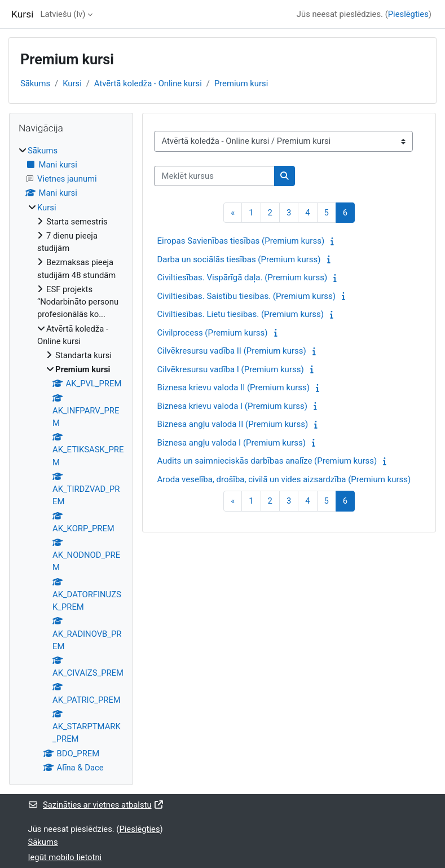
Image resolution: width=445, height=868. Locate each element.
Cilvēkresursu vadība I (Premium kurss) (230, 369)
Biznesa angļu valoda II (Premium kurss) (232, 424)
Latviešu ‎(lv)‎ (63, 14)
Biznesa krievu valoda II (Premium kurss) (233, 387)
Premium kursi (241, 83)
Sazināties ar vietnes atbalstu (96, 805)
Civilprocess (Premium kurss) (212, 333)
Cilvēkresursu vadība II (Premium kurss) (231, 351)
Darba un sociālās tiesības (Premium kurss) (239, 259)
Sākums (35, 83)
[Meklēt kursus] (214, 176)
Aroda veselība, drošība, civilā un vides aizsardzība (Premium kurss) (284, 479)
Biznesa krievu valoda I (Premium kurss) (232, 406)
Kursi (72, 83)
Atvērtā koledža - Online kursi (148, 83)
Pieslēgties (408, 14)
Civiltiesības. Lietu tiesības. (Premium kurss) (240, 314)
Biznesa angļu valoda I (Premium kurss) (231, 443)
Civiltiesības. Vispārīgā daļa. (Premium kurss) (242, 277)
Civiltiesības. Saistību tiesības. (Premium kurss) (246, 296)
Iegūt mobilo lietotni (65, 857)
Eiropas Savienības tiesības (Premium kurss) (241, 241)
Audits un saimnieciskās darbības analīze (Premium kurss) (267, 461)
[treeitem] (71, 459)
